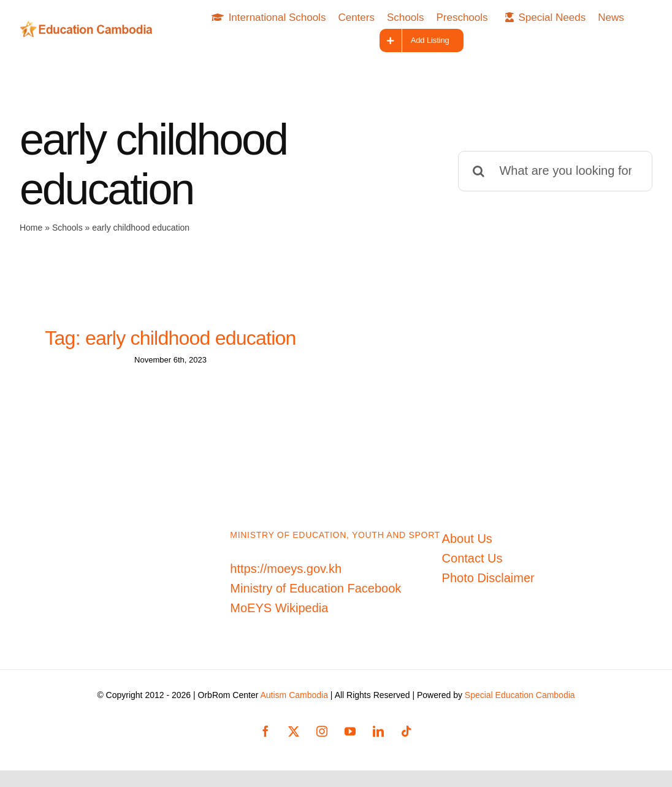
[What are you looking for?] (555, 171)
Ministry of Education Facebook (315, 594)
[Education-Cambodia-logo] (89, 27)
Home (31, 228)
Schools (67, 228)
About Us (467, 544)
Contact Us (472, 564)
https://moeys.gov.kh (286, 574)
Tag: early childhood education (170, 338)
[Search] (478, 171)
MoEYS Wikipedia (279, 613)
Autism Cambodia (294, 701)
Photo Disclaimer (488, 583)
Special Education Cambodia (520, 701)
